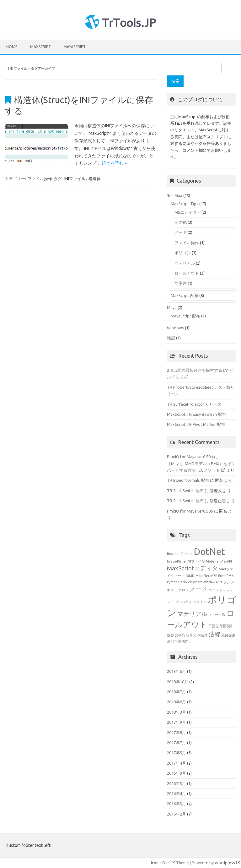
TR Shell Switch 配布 (185, 491)
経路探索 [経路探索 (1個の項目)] (228, 635)
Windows (175, 328)
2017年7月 (177, 743)
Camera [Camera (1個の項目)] (187, 554)
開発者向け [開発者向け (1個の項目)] (183, 641)
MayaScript (75, 47)
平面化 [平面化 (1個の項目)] (214, 626)
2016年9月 (177, 773)
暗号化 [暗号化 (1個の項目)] (191, 635)
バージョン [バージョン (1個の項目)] (217, 590)
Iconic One (163, 863)
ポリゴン (183, 253)
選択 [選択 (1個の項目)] (170, 641)
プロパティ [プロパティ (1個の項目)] (183, 602)
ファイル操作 (40, 179)
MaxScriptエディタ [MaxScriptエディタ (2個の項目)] (192, 568)
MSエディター (187, 212)
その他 (181, 222)
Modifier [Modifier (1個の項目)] (202, 576)
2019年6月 (177, 671)
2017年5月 (177, 753)
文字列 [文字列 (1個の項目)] (180, 635)
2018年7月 (177, 692)
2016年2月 (177, 814)
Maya (172, 307)
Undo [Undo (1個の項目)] (182, 582)
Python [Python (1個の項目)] (172, 582)
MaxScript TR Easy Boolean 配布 (196, 414)
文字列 (181, 283)
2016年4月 (177, 794)
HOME (12, 47)
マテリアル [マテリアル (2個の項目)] (192, 614)
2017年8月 (177, 733)
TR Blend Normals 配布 (188, 480)
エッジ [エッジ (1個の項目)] (225, 582)
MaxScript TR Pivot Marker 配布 (196, 424)
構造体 (95, 179)
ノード (181, 232)
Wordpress (228, 863)
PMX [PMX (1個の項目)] (230, 576)
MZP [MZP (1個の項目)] (214, 576)
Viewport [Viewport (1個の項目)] (195, 582)
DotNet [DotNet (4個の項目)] (209, 552)
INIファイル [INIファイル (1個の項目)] (196, 561)
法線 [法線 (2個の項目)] (215, 634)
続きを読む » (114, 163)
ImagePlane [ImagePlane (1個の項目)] (176, 561)
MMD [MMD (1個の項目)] (190, 576)
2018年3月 (177, 712)
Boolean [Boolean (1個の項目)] (173, 554)
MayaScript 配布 (185, 316)
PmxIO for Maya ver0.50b (190, 457)
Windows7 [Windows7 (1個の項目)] (211, 582)
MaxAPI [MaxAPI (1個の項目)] (226, 561)
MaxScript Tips (185, 204)
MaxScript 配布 (185, 295)
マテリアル (185, 263)
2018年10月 (178, 682)
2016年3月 (177, 804)
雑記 (171, 338)
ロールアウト (187, 273)
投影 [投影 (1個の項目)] (170, 635)
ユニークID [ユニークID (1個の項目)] (217, 615)
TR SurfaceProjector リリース (194, 404)
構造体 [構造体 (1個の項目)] (203, 635)
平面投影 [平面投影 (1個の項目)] (227, 626)
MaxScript (40, 47)
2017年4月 (177, 763)
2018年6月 (177, 702)
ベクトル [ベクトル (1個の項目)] (200, 602)
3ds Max (175, 195)
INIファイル (75, 179)
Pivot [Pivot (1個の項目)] (222, 576)
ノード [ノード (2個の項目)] (198, 589)
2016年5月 (177, 783)
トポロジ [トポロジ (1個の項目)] (182, 590)
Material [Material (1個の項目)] (213, 561)
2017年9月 (177, 722)
